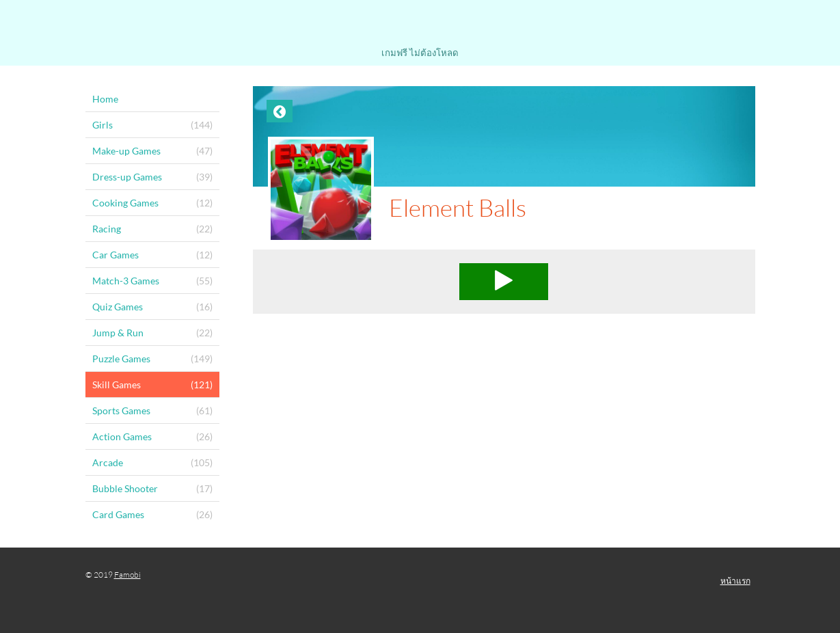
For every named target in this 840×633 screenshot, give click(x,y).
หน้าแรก (735, 581)
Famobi (127, 575)
